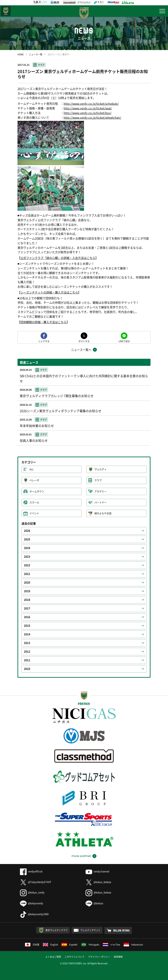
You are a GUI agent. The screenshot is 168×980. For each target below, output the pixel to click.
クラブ (41, 65)
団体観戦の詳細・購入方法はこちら (43, 322)
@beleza (94, 903)
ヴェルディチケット (90, 930)
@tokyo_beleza (98, 882)
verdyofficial (31, 871)
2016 (27, 617)
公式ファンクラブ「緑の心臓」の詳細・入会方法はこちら (58, 258)
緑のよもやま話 (103, 513)
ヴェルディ (101, 469)
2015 (27, 626)
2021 (27, 574)
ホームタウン (37, 491)
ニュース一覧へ (81, 350)
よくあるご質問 (53, 957)
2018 (27, 600)
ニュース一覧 (36, 54)
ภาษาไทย (111, 944)
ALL (32, 469)
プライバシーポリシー (99, 957)
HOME (21, 54)
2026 (27, 531)
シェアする (44, 341)
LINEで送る (124, 341)
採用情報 (118, 957)
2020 (27, 583)
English (50, 944)
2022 (27, 565)
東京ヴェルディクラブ (57, 930)
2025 (27, 539)
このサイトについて (74, 957)
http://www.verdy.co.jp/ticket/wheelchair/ (92, 117)
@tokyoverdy (32, 903)
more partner (81, 856)
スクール (34, 503)
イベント (34, 513)
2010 (27, 669)
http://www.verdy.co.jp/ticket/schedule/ (91, 103)
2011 (27, 660)
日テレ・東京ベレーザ (6, 11)
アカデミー (101, 491)
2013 (27, 643)
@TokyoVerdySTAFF (36, 882)
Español (70, 944)
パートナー (101, 503)
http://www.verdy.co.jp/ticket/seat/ (88, 108)
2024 (27, 548)
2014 (27, 634)
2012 (27, 652)
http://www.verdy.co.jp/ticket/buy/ (88, 113)
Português (90, 944)
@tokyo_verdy (32, 892)
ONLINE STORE (122, 930)
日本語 (32, 944)
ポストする (84, 341)
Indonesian (133, 944)
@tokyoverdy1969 (34, 914)
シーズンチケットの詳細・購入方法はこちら (49, 292)
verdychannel (97, 871)
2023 (27, 557)
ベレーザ (34, 480)
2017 (27, 608)
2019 (27, 591)
